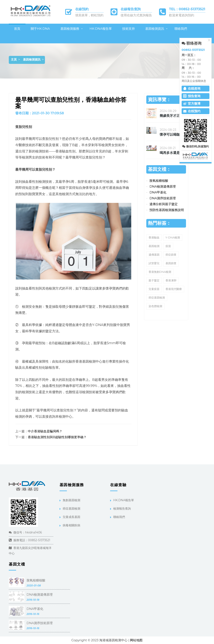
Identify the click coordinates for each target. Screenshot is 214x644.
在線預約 (82, 9)
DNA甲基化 (158, 192)
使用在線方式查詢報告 (136, 15)
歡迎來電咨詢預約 (182, 15)
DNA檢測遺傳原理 (162, 186)
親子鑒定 (154, 280)
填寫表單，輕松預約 (89, 15)
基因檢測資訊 (155, 29)
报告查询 (192, 96)
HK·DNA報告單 (101, 29)
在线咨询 (192, 88)
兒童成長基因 (71, 517)
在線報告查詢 (131, 9)
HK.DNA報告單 (124, 500)
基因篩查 (171, 263)
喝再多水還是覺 (171, 153)
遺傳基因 (154, 255)
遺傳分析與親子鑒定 (164, 204)
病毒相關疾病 (71, 525)
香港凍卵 (171, 280)
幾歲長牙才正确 (171, 116)
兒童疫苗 (154, 289)
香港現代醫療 (174, 289)
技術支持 (129, 29)
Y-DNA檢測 (173, 237)
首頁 (17, 29)
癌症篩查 (171, 255)
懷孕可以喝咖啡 (171, 135)
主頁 (14, 59)
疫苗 (168, 246)
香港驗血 (154, 237)
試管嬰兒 (154, 263)
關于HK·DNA (40, 29)
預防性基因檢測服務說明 (167, 210)
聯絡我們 (181, 29)
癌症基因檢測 (157, 298)
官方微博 (192, 104)
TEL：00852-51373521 (187, 9)
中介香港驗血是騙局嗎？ (45, 431)
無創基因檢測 (71, 500)
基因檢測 (154, 246)
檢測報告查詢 (122, 509)
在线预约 (192, 111)
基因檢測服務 (70, 29)
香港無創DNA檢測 (160, 272)
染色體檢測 (155, 306)
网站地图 (136, 640)
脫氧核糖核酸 (159, 181)
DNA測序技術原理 (162, 198)
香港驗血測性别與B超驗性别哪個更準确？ (57, 437)
